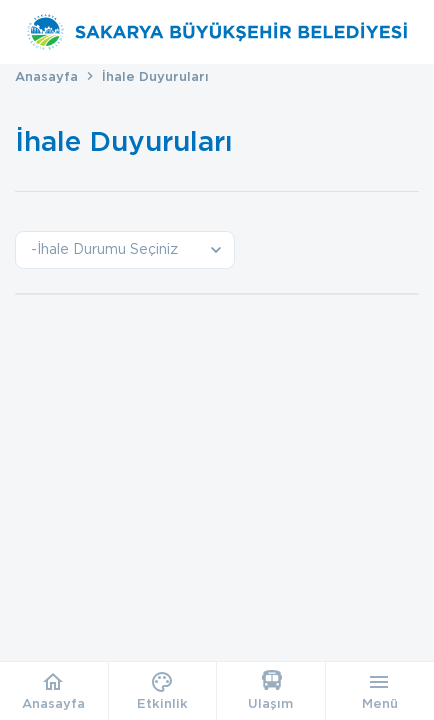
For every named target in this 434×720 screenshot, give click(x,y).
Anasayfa (46, 76)
